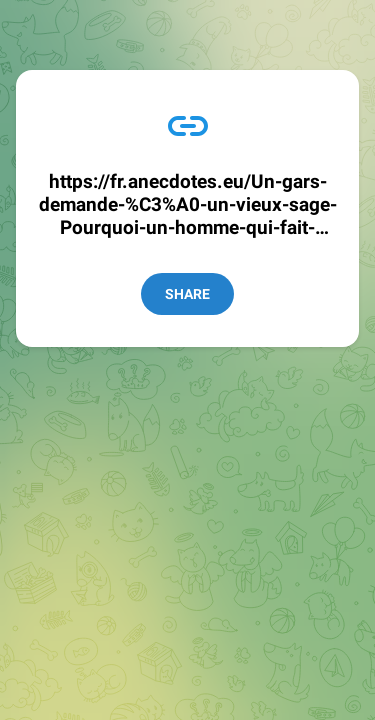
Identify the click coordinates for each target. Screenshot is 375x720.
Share (187, 294)
